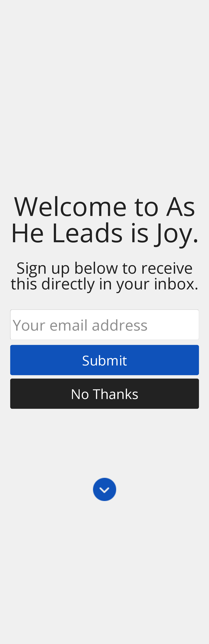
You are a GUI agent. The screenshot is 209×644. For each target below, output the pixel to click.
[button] (104, 219)
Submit (104, 360)
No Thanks (104, 394)
